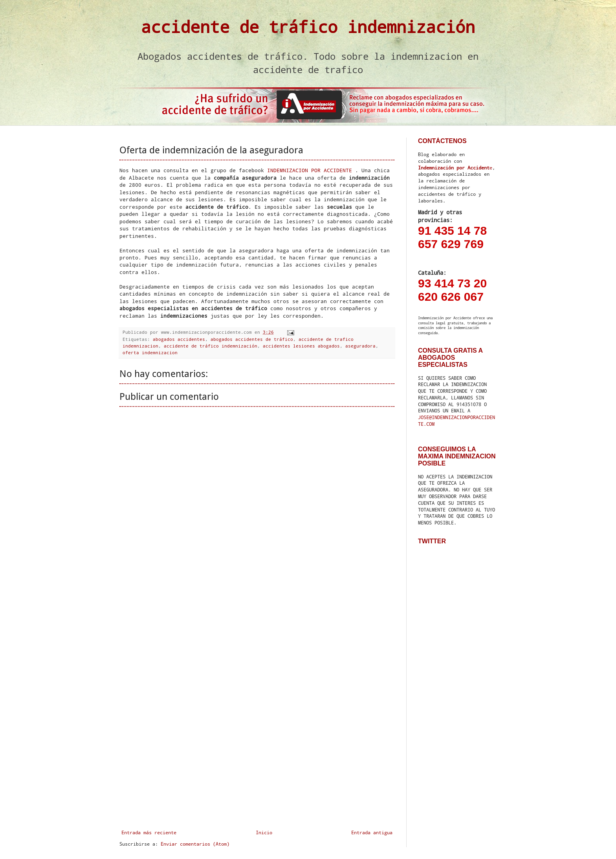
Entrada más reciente (149, 832)
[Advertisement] (257, 702)
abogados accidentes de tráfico (252, 339)
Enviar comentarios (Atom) (195, 844)
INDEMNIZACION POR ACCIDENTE (310, 170)
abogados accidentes (179, 339)
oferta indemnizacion (150, 353)
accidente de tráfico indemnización (308, 27)
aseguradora (360, 346)
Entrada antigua (372, 832)
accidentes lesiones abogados (301, 346)
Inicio (264, 832)
